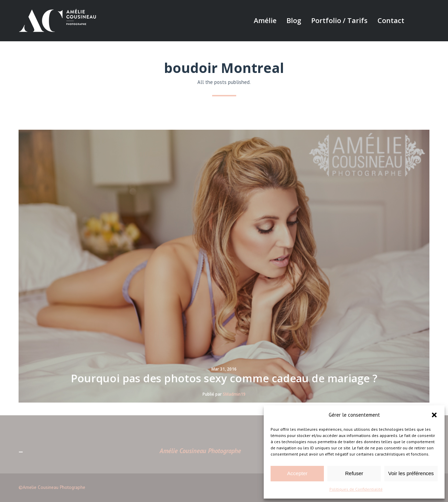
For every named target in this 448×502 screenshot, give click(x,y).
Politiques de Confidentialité (356, 489)
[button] (434, 415)
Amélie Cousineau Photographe (200, 451)
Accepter (297, 473)
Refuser (354, 473)
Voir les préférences (411, 473)
